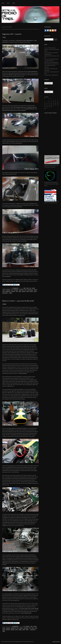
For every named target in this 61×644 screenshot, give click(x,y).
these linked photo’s (26, 613)
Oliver (16, 630)
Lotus (33, 628)
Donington (16, 290)
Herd (4, 291)
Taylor (35, 291)
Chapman (28, 626)
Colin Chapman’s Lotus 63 (19, 107)
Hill (30, 628)
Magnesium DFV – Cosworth (12, 34)
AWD (28, 288)
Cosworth (8, 290)
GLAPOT (21, 628)
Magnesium (8, 291)
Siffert (27, 630)
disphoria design (55, 642)
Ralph (20, 291)
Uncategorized (15, 288)
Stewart (31, 291)
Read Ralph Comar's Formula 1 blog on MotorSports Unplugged (52, 165)
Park (17, 291)
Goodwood (26, 628)
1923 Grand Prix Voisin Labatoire (23, 41)
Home (3, 3)
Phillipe (20, 630)
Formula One (30, 290)
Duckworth (21, 290)
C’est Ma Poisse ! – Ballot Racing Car (51, 75)
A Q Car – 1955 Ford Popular (50, 48)
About (8, 3)
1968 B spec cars (6, 563)
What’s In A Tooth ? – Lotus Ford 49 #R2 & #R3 (18, 301)
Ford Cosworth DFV (33, 71)
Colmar (33, 288)
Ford (26, 290)
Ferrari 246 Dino (23, 373)
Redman (24, 291)
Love (36, 628)
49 (24, 626)
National (12, 630)
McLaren (11, 75)
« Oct (45, 108)
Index (14, 3)
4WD (25, 288)
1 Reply (4, 37)
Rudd (28, 291)
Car (30, 288)
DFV (12, 290)
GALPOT (35, 290)
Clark (32, 626)
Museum (13, 291)
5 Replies (4, 304)
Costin (4, 290)
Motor (4, 630)
